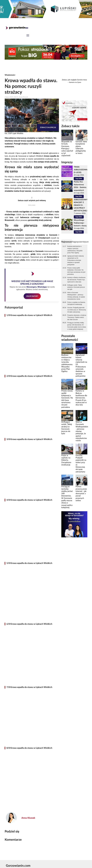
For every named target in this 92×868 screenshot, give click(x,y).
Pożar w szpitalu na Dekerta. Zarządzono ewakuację (76, 303)
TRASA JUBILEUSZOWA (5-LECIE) (80, 170)
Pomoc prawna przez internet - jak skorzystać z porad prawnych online (81, 494)
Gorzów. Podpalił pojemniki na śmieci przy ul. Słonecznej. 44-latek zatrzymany (77, 310)
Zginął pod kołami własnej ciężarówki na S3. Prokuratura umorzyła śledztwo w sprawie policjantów (75, 260)
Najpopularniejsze (80, 242)
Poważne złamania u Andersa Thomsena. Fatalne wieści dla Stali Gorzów (77, 317)
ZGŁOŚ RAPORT (32, 296)
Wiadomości (10, 75)
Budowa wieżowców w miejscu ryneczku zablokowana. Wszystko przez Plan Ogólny (75, 250)
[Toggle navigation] (28, 36)
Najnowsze (67, 242)
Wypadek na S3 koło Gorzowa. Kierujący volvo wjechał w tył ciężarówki (67, 149)
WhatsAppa (42, 287)
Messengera (32, 287)
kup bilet (79, 179)
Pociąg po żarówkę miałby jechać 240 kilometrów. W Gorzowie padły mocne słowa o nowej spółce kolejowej (77, 326)
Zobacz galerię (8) (48, 127)
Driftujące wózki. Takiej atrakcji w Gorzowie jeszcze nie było (76, 287)
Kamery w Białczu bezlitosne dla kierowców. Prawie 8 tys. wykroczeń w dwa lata (76, 280)
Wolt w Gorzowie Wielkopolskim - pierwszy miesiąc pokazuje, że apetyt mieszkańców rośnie (76, 296)
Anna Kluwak (28, 818)
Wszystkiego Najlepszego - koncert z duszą (80, 223)
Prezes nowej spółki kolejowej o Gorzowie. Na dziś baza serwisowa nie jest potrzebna (76, 271)
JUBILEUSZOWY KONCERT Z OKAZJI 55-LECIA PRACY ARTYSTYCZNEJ (81, 205)
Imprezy (67, 162)
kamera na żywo (75, 82)
